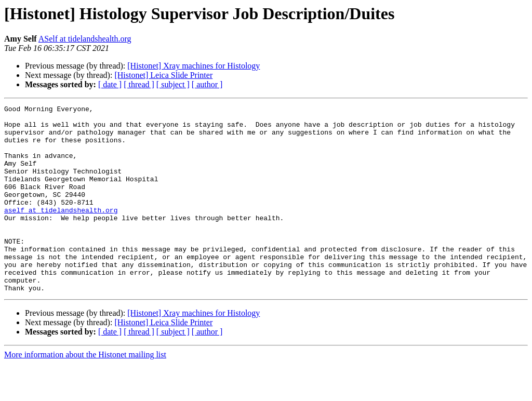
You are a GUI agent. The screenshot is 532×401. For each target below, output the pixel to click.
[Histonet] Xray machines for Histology (194, 66)
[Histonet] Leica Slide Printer (163, 75)
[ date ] (110, 84)
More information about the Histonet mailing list (85, 392)
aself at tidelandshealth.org (61, 232)
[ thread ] (139, 84)
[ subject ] (173, 84)
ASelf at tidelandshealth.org (85, 39)
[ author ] (207, 84)
